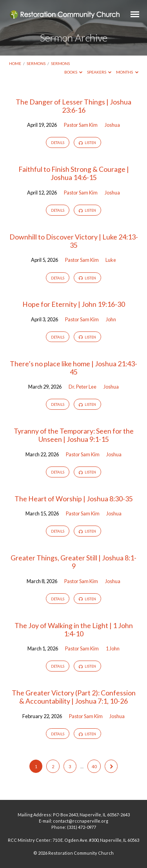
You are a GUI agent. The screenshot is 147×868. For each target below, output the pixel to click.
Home (15, 63)
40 (94, 766)
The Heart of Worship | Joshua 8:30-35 (74, 499)
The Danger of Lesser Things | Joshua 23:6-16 (73, 106)
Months (127, 72)
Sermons (36, 63)
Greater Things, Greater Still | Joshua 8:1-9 (73, 562)
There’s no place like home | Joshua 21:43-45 (73, 368)
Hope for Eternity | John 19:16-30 (74, 304)
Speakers (99, 72)
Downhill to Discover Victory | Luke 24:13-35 (74, 241)
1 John (113, 648)
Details (58, 143)
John (111, 319)
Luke (111, 260)
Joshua (112, 125)
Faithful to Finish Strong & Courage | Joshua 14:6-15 (74, 173)
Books (73, 72)
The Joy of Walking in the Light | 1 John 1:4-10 (74, 629)
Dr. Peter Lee (83, 387)
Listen (87, 143)
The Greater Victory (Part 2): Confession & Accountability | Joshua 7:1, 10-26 (74, 697)
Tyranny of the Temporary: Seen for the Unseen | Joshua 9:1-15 (74, 435)
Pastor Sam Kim (81, 125)
